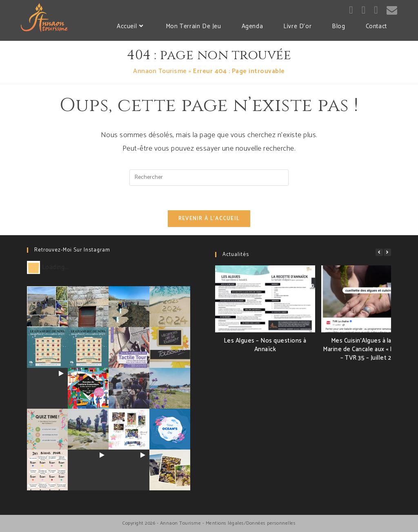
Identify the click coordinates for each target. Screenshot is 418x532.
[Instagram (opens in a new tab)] (364, 10)
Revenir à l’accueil (209, 219)
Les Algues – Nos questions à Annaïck (265, 345)
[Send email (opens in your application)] (392, 11)
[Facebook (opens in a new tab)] (351, 10)
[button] (387, 252)
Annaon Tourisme (160, 71)
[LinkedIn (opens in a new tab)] (376, 10)
